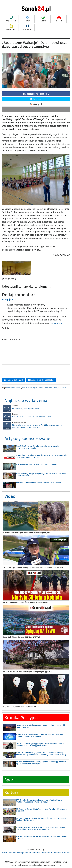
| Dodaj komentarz (14, 380)
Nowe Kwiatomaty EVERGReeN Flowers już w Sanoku (39, 483)
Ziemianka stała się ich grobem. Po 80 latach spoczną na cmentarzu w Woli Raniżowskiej (36, 425)
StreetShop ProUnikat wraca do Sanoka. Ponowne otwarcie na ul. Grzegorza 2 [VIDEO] (41, 456)
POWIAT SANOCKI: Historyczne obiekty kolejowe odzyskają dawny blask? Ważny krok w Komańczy (41, 828)
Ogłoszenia (11, 19)
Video (10, 496)
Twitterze (36, 99)
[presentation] (21, 371)
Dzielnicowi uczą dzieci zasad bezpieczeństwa (40, 388)
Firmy (27, 19)
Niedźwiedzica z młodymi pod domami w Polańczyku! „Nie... (27, 533)
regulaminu (56, 323)
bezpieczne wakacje (14, 388)
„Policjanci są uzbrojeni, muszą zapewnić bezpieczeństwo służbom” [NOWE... (34, 567)
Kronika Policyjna (21, 718)
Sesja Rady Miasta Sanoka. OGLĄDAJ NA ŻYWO (22, 637)
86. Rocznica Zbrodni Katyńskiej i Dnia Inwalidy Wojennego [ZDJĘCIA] (41, 810)
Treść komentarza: (11, 339)
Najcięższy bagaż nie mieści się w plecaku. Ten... (22, 706)
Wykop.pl (36, 104)
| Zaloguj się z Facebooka (41, 380)
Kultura (12, 792)
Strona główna (9, 853)
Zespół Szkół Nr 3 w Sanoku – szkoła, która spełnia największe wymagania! (37, 447)
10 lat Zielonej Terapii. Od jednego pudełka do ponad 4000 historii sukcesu (41, 474)
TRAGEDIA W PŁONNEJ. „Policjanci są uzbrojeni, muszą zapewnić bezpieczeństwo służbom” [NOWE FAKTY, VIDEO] (41, 754)
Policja (59, 19)
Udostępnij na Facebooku (36, 94)
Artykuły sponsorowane (27, 438)
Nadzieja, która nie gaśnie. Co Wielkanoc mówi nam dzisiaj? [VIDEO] (42, 837)
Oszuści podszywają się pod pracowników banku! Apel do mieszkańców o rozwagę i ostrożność (40, 744)
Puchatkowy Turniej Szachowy (36, 407)
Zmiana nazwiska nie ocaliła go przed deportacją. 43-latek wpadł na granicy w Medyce (41, 763)
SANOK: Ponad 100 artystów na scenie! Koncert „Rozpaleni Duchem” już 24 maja (41, 819)
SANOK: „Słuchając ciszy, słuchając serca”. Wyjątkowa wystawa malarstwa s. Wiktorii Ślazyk (39, 801)
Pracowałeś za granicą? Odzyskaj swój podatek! (36, 464)
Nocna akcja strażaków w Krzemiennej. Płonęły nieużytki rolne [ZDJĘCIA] (40, 726)
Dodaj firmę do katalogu (29, 853)
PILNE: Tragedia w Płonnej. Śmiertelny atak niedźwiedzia (26, 602)
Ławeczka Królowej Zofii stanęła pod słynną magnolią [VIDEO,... (28, 672)
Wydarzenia (11, 27)
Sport (43, 19)
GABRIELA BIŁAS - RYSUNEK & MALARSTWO (36, 415)
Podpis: (6, 328)
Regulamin (47, 853)
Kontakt (66, 853)
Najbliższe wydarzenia (26, 400)
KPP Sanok (62, 388)
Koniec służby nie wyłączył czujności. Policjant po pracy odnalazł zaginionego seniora (39, 735)
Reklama (27, 27)
